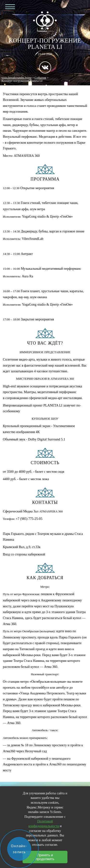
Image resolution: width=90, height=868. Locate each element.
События (40, 78)
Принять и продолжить (45, 857)
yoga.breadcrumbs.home (17, 78)
